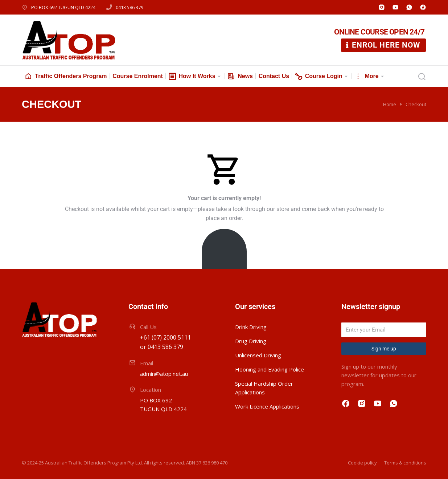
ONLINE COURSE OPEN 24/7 (379, 32)
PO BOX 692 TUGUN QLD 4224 (63, 7)
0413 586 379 (130, 7)
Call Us (148, 327)
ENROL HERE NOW (382, 45)
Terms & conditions (405, 463)
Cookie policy (362, 463)
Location (151, 390)
